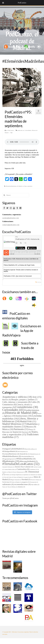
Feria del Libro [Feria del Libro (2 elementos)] (9, 477)
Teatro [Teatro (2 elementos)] (5, 487)
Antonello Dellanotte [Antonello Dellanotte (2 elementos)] (8, 467)
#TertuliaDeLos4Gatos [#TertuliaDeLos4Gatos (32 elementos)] (21, 464)
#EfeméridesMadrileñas (11, 186)
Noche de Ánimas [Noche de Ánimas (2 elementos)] (36, 480)
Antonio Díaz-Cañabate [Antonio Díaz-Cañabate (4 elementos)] (24, 467)
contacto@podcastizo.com (11, 225)
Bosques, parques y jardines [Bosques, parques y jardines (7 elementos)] (24, 400)
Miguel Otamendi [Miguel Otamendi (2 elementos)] (16, 480)
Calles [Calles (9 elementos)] (35, 402)
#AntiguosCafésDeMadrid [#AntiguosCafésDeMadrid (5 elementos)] (13, 449)
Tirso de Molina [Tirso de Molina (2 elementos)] (12, 487)
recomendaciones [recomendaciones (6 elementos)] (22, 484)
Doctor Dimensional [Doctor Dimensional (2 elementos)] (19, 472)
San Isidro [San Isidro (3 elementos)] (35, 485)
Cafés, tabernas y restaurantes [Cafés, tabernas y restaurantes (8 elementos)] (16, 402)
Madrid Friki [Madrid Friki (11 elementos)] (28, 421)
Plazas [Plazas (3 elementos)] (32, 429)
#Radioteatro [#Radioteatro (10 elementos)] (11, 461)
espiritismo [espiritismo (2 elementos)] (27, 475)
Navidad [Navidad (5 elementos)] (26, 479)
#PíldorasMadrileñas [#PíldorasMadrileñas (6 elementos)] (26, 459)
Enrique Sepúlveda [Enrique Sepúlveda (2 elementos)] (17, 475)
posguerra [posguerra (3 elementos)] (26, 482)
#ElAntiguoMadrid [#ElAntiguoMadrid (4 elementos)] (10, 451)
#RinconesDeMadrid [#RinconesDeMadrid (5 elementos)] (28, 461)
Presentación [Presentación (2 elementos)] (34, 482)
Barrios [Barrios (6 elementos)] (7, 400)
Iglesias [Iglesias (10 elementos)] (10, 416)
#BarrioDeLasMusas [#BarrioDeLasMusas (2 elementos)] (31, 449)
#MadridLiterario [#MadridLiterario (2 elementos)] (35, 454)
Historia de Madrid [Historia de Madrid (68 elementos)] (21, 413)
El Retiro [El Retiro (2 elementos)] (8, 475)
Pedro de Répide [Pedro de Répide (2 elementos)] (16, 482)
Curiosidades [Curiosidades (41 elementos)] (13, 410)
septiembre (30, 186)
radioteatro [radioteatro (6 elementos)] (8, 484)
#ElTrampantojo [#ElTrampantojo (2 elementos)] (23, 452)
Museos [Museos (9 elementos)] (31, 427)
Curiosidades (28, 130)
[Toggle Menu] (3, 3)
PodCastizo (11, 130)
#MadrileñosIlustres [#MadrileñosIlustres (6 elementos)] (12, 456)
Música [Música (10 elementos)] (8, 429)
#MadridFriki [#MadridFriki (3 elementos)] (25, 454)
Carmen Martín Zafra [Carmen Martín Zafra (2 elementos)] (10, 469)
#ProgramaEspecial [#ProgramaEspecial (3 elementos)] (9, 459)
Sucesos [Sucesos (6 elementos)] (26, 432)
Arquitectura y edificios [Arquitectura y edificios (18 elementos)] (17, 397)
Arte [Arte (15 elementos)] (37, 397)
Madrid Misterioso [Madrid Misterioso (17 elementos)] (14, 424)
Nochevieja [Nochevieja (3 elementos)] (7, 482)
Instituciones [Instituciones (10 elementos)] (24, 416)
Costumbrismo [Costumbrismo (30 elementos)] (27, 407)
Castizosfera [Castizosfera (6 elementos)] (23, 469)
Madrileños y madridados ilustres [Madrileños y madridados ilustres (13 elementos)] (21, 425)
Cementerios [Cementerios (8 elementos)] (9, 405)
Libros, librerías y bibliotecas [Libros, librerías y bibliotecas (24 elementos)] (20, 420)
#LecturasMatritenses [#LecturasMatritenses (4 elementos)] (11, 454)
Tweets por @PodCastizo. (11, 498)
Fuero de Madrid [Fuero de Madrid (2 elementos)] (19, 477)
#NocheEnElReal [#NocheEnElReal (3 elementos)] (28, 456)
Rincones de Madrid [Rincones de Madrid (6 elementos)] (12, 432)
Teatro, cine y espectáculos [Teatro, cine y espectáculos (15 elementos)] (20, 433)
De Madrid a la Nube (22, 186)
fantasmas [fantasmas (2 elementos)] (34, 475)
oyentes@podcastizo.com (11, 218)
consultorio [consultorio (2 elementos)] (33, 469)
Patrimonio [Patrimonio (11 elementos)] (21, 429)
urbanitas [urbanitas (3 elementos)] (21, 487)
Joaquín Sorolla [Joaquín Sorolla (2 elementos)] (29, 477)
